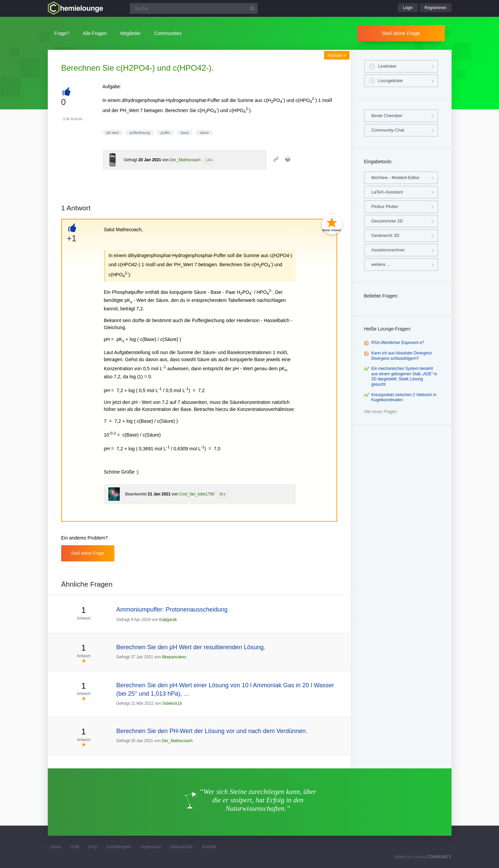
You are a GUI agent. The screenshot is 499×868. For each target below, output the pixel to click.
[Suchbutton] (252, 8)
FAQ (93, 847)
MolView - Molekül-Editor (396, 178)
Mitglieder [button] (130, 33)
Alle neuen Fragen (381, 412)
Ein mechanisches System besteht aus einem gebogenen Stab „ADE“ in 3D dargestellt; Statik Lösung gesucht (404, 376)
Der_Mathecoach (185, 160)
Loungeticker (391, 81)
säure (204, 133)
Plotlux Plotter (385, 206)
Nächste (337, 56)
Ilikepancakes (174, 657)
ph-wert (113, 133)
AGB (75, 847)
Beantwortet (136, 494)
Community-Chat (388, 130)
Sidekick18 (172, 703)
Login (408, 8)
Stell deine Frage (401, 33)
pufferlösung (140, 133)
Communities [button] (168, 33)
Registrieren (436, 8)
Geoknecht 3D (385, 235)
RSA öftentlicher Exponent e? (398, 343)
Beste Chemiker (387, 116)
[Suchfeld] (194, 8)
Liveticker (387, 66)
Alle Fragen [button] (95, 33)
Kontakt (209, 847)
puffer (166, 133)
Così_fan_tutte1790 (197, 494)
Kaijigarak (168, 620)
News (56, 847)
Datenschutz (182, 847)
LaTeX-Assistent (387, 192)
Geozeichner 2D (387, 221)
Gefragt (131, 160)
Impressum (151, 847)
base (185, 133)
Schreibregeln (119, 847)
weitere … (381, 264)
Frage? (62, 33)
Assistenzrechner (388, 250)
